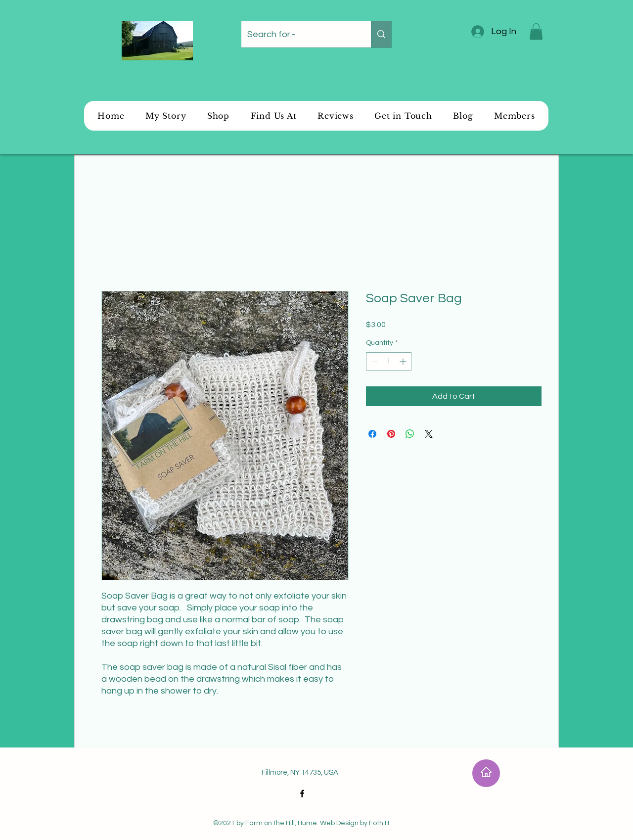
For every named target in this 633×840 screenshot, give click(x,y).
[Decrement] (374, 361)
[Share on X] (429, 434)
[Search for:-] (299, 34)
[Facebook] (302, 793)
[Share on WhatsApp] (410, 434)
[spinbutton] (389, 361)
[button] (536, 31)
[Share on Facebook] (372, 434)
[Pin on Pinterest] (391, 434)
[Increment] (404, 361)
